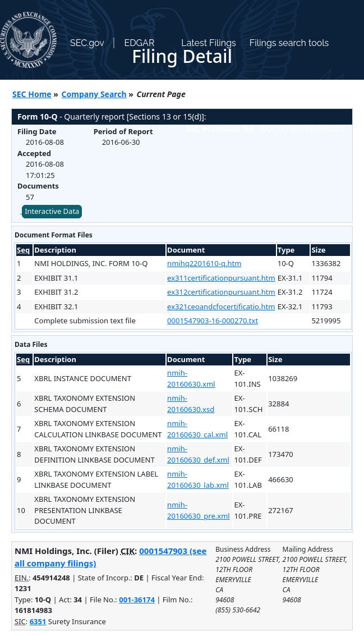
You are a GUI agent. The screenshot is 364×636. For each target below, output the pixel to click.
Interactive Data (52, 211)
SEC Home (32, 94)
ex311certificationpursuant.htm (221, 278)
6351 (38, 621)
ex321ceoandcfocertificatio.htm (221, 306)
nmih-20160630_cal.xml (197, 429)
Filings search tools (289, 43)
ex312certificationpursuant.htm (221, 292)
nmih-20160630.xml (191, 378)
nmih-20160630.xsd (191, 404)
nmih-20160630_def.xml (198, 454)
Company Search (94, 94)
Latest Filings (208, 43)
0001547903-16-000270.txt (213, 321)
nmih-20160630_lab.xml (198, 479)
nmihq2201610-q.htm (204, 263)
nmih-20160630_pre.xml (199, 510)
